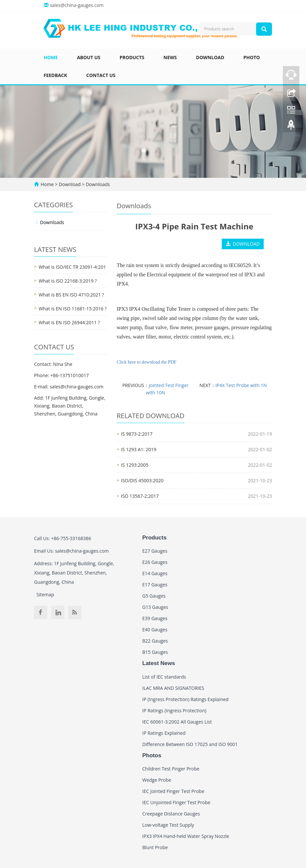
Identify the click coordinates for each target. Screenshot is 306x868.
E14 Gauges (155, 573)
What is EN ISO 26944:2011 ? (69, 322)
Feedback (55, 75)
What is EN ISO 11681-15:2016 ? (73, 309)
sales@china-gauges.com (77, 5)
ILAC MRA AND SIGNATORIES (173, 688)
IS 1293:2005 (135, 465)
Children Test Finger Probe (171, 769)
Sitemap (45, 594)
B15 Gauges (155, 652)
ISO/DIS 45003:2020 (142, 480)
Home (51, 57)
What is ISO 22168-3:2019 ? (68, 281)
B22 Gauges (155, 641)
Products (132, 57)
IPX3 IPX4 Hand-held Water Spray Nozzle (186, 836)
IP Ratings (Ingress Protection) (174, 710)
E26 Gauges (155, 562)
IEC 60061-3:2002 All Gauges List (177, 722)
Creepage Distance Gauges (171, 814)
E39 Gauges (155, 618)
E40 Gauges (155, 630)
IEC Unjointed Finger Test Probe (176, 802)
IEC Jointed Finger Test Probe (173, 791)
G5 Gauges (154, 596)
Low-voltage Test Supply (168, 825)
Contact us (101, 75)
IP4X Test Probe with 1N (241, 385)
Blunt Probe (155, 847)
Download (210, 57)
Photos (152, 755)
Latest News (159, 663)
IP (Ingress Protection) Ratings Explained (186, 699)
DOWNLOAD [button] (243, 244)
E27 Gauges (155, 551)
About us (89, 57)
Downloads (97, 184)
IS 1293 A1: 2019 (139, 449)
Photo (252, 57)
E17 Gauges (155, 585)
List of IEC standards (164, 677)
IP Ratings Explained (164, 733)
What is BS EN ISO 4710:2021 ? (71, 295)
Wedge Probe (157, 780)
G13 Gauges (155, 607)
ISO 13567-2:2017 (140, 496)
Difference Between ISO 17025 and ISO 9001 (190, 744)
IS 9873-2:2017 (137, 434)
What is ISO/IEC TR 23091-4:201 (72, 267)
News (170, 57)
